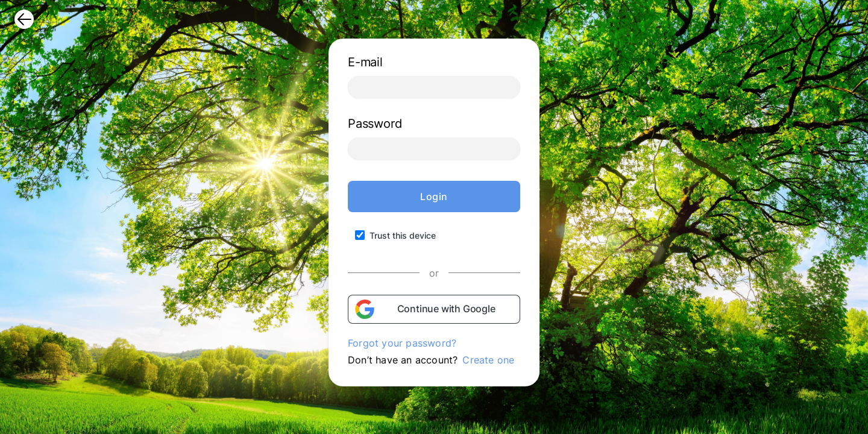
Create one (488, 360)
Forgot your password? (402, 343)
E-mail (365, 62)
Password (375, 124)
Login (434, 197)
